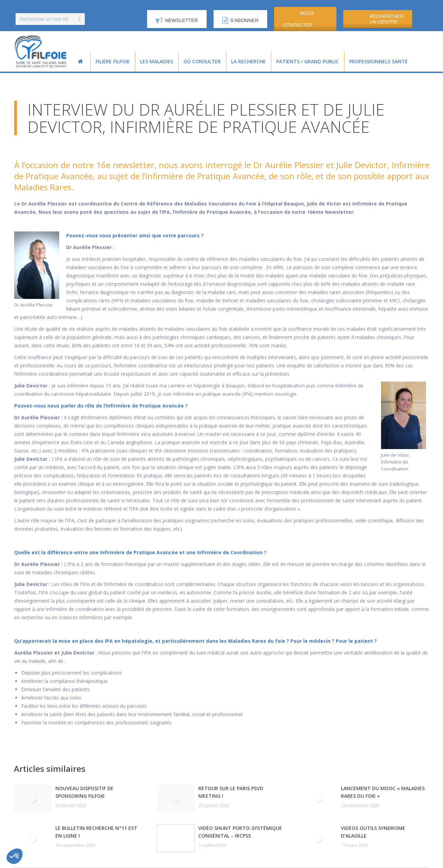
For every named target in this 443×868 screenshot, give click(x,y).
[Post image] (33, 798)
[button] (15, 856)
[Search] (50, 19)
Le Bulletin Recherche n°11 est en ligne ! (96, 832)
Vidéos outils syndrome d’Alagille (373, 832)
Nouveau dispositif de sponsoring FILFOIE (84, 792)
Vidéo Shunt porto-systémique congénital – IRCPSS (240, 832)
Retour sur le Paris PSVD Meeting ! (231, 792)
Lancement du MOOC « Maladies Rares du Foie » (383, 792)
